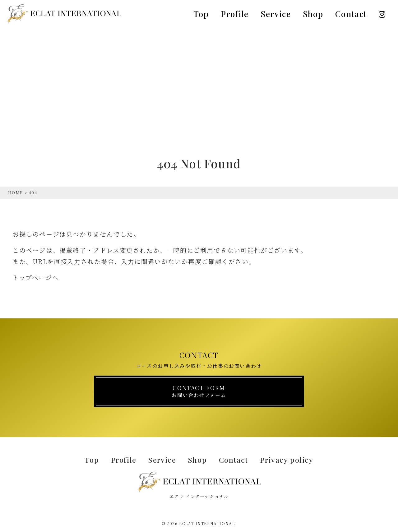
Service (276, 14)
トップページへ (36, 278)
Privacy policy (292, 459)
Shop (313, 14)
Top (201, 14)
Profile (235, 14)
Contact (351, 14)
